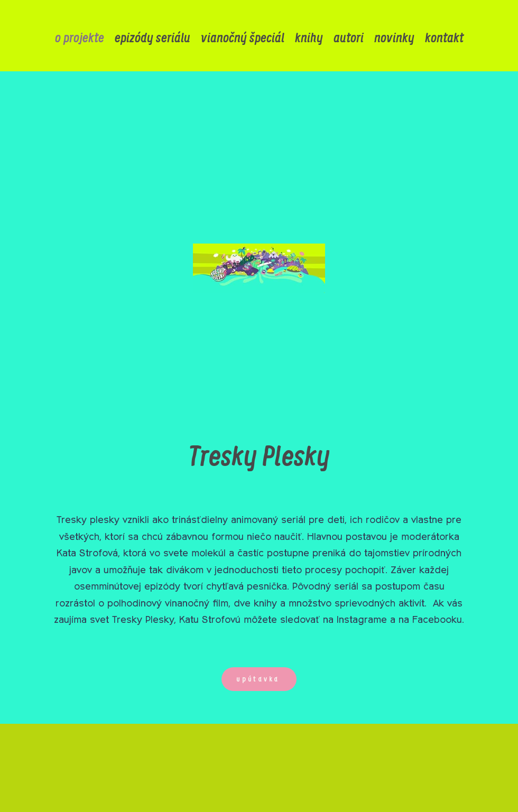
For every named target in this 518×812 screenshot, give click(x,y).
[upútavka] (259, 679)
